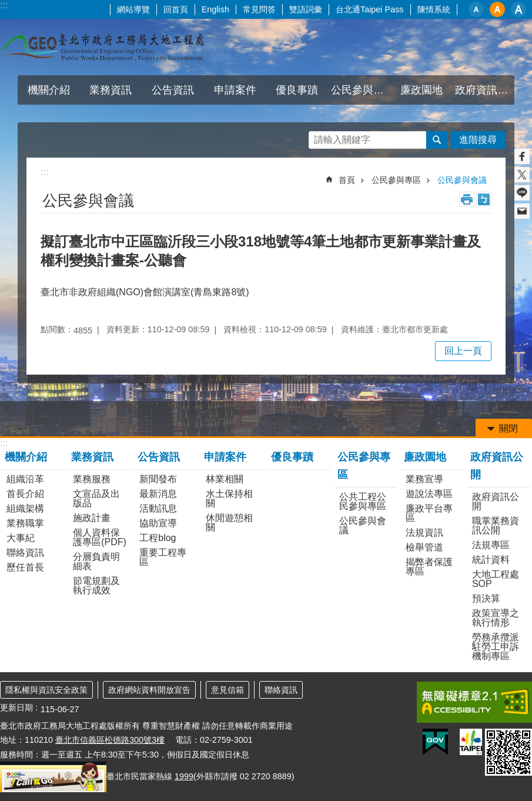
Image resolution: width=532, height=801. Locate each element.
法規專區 (491, 545)
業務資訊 (111, 90)
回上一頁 (463, 351)
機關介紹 (49, 90)
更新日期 (16, 707)
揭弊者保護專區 (429, 567)
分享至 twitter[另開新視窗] (522, 175)
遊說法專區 (429, 494)
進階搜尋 (478, 140)
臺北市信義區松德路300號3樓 (110, 740)
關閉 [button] (508, 428)
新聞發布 (158, 479)
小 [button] (476, 9)
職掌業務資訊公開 (496, 525)
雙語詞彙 (306, 9)
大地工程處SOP (496, 579)
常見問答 (259, 9)
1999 (184, 776)
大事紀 (21, 538)
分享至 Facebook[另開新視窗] (522, 156)
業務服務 (92, 479)
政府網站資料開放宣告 (149, 690)
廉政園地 (421, 90)
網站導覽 (133, 9)
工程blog (158, 538)
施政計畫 (92, 518)
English (215, 9)
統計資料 (491, 560)
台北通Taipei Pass (370, 9)
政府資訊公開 (485, 90)
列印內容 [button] (467, 199)
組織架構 (25, 508)
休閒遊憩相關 (229, 523)
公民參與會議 (462, 180)
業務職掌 (25, 523)
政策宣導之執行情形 (496, 618)
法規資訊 (424, 533)
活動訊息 (158, 508)
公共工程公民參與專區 (363, 501)
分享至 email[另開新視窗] (522, 211)
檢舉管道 (424, 547)
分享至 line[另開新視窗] (522, 193)
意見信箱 (227, 690)
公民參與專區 (361, 90)
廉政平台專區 (429, 513)
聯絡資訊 (25, 553)
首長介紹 (25, 494)
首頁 (347, 180)
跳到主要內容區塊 (6, 6)
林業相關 (225, 479)
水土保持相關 (229, 498)
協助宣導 (158, 523)
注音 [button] (484, 199)
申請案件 (235, 90)
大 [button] (518, 9)
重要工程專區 (163, 557)
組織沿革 (25, 479)
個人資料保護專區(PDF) (100, 537)
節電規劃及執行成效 (96, 585)
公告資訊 (173, 90)
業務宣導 (424, 479)
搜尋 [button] (437, 140)
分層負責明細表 (96, 561)
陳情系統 (434, 9)
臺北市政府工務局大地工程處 (103, 47)
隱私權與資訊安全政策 (46, 690)
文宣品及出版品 (96, 498)
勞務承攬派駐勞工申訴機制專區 (496, 647)
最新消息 (158, 494)
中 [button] (497, 9)
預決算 (486, 598)
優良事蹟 (297, 90)
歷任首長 (25, 567)
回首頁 (176, 9)
